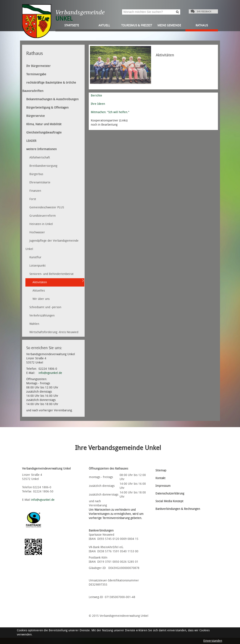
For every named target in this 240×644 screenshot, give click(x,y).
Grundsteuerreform (43, 216)
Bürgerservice (36, 116)
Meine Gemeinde (169, 25)
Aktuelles (39, 291)
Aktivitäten (40, 282)
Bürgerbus (36, 174)
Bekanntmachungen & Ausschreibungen (52, 99)
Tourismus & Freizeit (137, 25)
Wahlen (34, 324)
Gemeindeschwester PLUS (47, 207)
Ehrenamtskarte (40, 182)
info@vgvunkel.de (50, 373)
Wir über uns (41, 299)
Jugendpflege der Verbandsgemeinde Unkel (52, 245)
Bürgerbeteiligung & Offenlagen (47, 108)
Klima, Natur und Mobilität (44, 124)
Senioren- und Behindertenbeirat (51, 274)
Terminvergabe (36, 74)
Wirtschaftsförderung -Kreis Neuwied (54, 332)
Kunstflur (35, 257)
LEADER (31, 141)
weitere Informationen (41, 149)
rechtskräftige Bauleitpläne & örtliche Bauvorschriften (49, 87)
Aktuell (104, 25)
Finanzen (35, 191)
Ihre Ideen (98, 104)
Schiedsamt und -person (45, 307)
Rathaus (202, 25)
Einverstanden (213, 641)
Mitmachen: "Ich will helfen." (110, 112)
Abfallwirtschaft (40, 158)
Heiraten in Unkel (41, 224)
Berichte (96, 96)
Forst (33, 199)
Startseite (72, 25)
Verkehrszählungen (42, 316)
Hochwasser (37, 232)
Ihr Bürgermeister (38, 66)
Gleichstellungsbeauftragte (44, 133)
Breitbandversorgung (43, 166)
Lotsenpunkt (37, 266)
